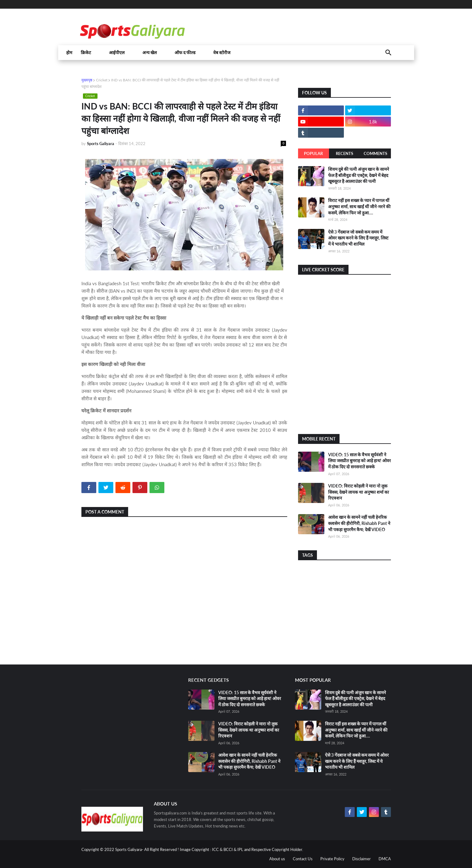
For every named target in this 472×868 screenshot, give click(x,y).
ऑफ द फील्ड (185, 53)
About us (277, 859)
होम (69, 53)
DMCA (385, 859)
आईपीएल (117, 53)
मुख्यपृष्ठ (87, 80)
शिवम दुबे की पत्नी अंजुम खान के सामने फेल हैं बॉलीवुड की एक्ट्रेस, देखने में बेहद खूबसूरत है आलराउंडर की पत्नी (359, 175)
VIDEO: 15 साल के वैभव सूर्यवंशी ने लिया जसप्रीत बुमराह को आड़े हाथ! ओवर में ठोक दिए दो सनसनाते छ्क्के (359, 461)
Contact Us (303, 859)
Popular (313, 153)
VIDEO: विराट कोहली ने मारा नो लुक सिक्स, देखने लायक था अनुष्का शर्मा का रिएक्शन (359, 492)
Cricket (102, 80)
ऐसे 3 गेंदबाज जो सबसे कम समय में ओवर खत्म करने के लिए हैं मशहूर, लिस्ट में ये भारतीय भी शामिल (358, 238)
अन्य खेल (149, 53)
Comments (375, 153)
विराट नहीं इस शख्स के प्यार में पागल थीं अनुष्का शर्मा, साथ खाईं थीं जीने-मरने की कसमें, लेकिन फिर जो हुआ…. (359, 206)
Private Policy (332, 859)
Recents (344, 153)
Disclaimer (362, 859)
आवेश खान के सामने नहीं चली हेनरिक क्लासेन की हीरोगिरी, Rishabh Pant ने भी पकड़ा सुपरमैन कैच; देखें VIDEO (359, 523)
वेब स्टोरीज (222, 53)
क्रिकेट (86, 53)
